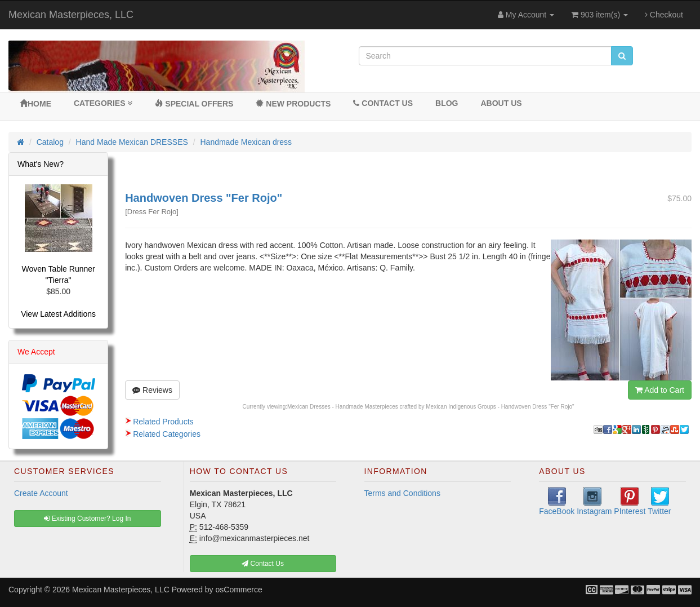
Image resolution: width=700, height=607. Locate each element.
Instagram (594, 502)
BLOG (447, 103)
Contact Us (383, 103)
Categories (103, 103)
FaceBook (557, 502)
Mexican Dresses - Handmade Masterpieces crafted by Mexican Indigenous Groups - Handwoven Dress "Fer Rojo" (431, 407)
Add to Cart (660, 390)
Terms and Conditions (402, 493)
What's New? (41, 164)
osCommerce (239, 590)
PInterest (630, 502)
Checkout (664, 15)
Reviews (152, 390)
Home (35, 104)
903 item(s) (599, 15)
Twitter (659, 502)
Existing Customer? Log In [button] (87, 519)
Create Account (41, 493)
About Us (501, 103)
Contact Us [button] (263, 564)
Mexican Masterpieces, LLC (71, 15)
